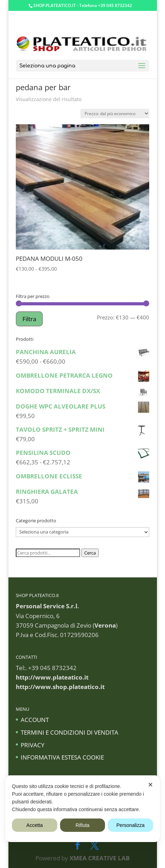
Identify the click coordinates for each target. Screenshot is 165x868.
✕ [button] (150, 785)
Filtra (29, 319)
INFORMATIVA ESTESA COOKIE (62, 757)
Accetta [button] (35, 825)
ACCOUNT (35, 720)
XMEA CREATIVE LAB (100, 858)
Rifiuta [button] (82, 825)
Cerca (90, 553)
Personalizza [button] (131, 825)
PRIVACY (33, 745)
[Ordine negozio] (115, 114)
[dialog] (82, 809)
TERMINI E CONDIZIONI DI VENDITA (70, 732)
